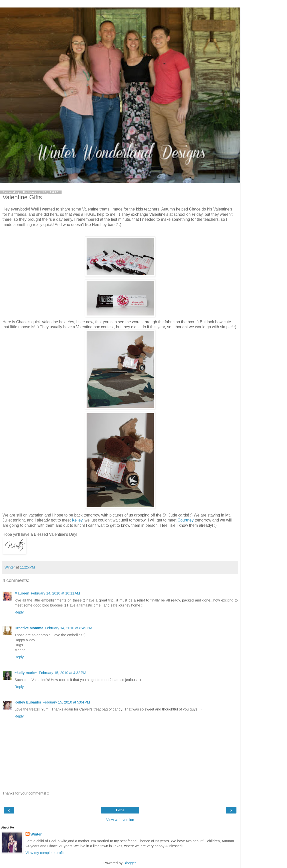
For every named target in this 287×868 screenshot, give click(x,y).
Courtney (186, 520)
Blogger (130, 863)
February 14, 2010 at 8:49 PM (68, 628)
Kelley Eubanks (28, 702)
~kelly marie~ (26, 673)
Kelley (77, 520)
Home (120, 810)
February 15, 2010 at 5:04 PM (66, 702)
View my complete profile (46, 853)
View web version (120, 820)
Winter (36, 834)
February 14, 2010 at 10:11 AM (55, 593)
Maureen (22, 593)
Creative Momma (29, 628)
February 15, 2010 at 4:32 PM (62, 673)
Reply (19, 612)
